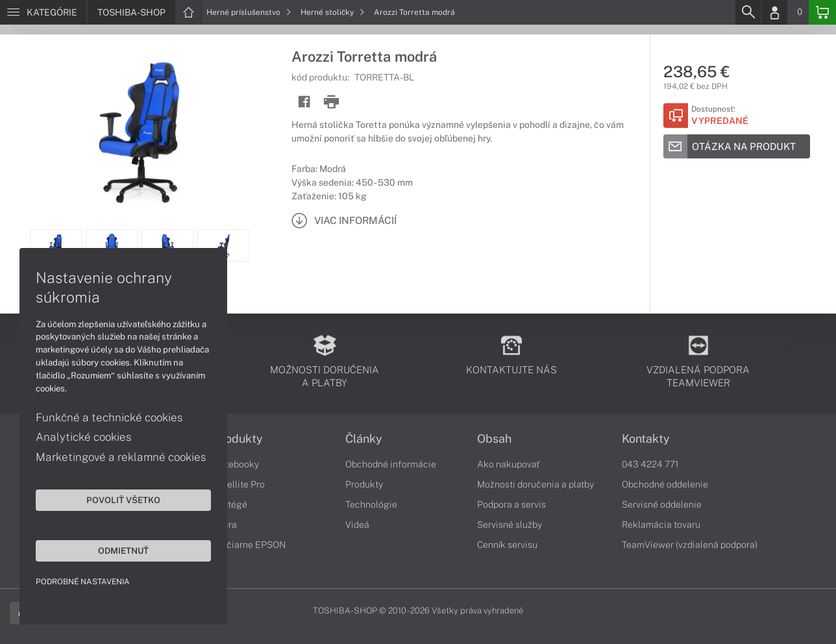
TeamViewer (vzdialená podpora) (690, 545)
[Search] (748, 12)
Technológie (371, 504)
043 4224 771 (650, 464)
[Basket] (822, 12)
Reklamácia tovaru (661, 525)
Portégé (230, 504)
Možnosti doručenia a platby (535, 484)
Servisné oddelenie (662, 504)
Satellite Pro (239, 484)
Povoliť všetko (123, 500)
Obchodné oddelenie (665, 484)
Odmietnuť (123, 551)
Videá (357, 525)
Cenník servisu (507, 545)
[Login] (774, 12)
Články (364, 439)
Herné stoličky (333, 12)
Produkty (238, 439)
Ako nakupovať (509, 464)
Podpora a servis (511, 504)
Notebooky (236, 464)
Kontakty (646, 439)
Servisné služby (510, 525)
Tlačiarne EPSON (250, 545)
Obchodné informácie (391, 464)
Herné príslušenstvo (249, 12)
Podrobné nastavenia (83, 582)
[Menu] (43, 12)
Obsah (494, 439)
